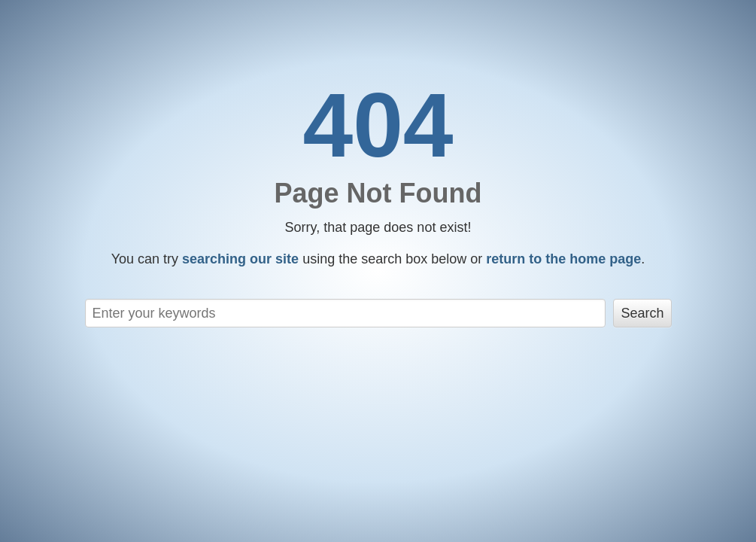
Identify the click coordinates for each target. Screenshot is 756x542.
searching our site (240, 259)
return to (563, 259)
